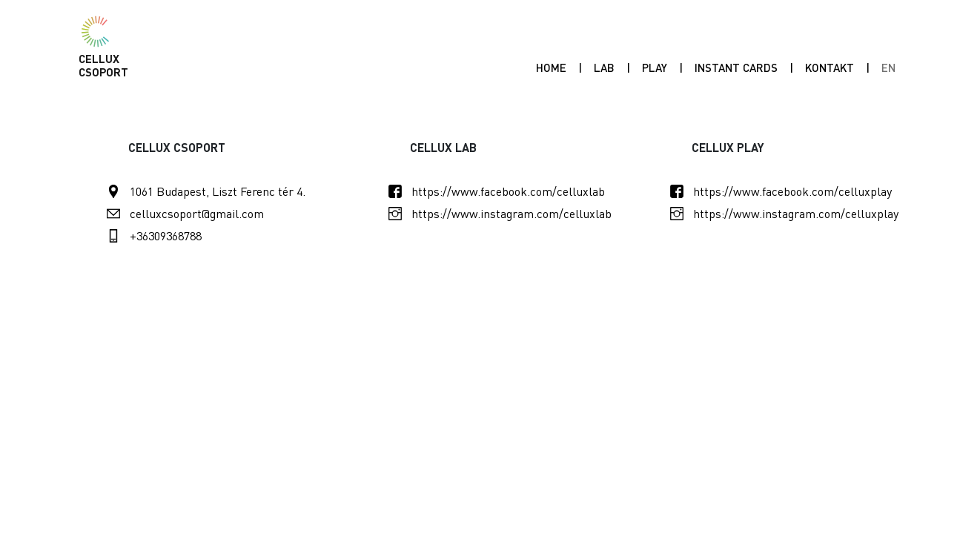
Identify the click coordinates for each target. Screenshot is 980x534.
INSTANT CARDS (736, 67)
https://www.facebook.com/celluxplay (792, 191)
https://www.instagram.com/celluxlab (511, 213)
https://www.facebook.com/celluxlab (508, 191)
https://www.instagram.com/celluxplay (796, 213)
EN (888, 67)
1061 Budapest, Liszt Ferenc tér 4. (218, 191)
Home (551, 67)
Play (658, 67)
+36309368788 (166, 235)
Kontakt (830, 67)
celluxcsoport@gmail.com (197, 213)
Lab (604, 67)
